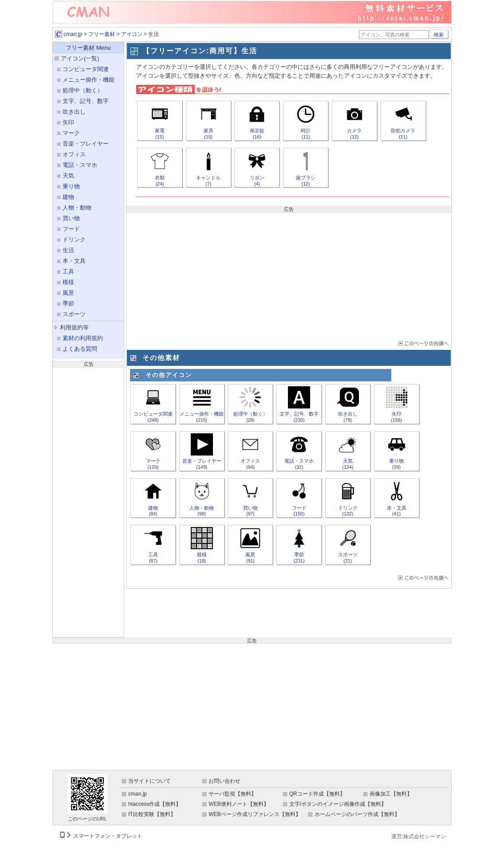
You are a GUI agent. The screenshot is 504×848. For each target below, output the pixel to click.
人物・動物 (77, 208)
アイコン (132, 34)
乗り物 (71, 186)
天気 (68, 176)
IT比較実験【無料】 (152, 814)
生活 (68, 250)
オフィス (74, 154)
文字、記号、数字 (86, 101)
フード (71, 229)
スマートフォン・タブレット (108, 836)
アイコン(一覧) (80, 58)
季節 (68, 303)
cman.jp (69, 34)
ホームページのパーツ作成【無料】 (357, 814)
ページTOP (423, 343)
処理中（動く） (83, 90)
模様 (68, 282)
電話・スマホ (80, 165)
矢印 (68, 122)
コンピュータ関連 (86, 69)
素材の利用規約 (83, 338)
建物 (68, 197)
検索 (439, 35)
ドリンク (74, 240)
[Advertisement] (88, 501)
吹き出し (74, 112)
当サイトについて (150, 781)
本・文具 (74, 261)
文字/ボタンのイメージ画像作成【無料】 (338, 804)
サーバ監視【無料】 (232, 794)
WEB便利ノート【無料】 (238, 804)
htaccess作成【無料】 (155, 804)
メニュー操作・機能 (89, 80)
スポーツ (74, 314)
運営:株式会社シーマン (419, 836)
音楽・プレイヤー (86, 144)
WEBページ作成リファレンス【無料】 (254, 814)
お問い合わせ (224, 781)
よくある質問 (80, 349)
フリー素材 (102, 34)
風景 (68, 293)
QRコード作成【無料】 (317, 794)
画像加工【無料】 (391, 794)
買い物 (71, 218)
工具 (68, 271)
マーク (71, 133)
